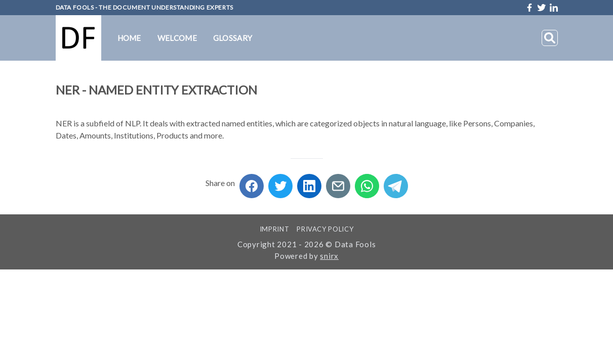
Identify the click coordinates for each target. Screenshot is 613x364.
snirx (329, 256)
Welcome (177, 38)
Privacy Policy (325, 229)
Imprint (275, 229)
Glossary (233, 38)
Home (129, 38)
